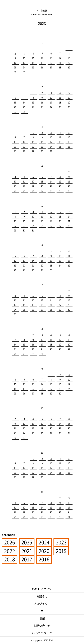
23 (15, 67)
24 (24, 67)
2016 (44, 559)
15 (69, 58)
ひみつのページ (42, 633)
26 (42, 67)
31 (24, 72)
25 (33, 67)
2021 (27, 551)
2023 (61, 542)
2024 (44, 542)
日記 (42, 618)
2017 (27, 559)
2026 (10, 542)
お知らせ (42, 596)
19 (42, 63)
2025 (27, 542)
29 (69, 67)
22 (69, 63)
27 (51, 67)
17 (24, 63)
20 (51, 63)
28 (60, 67)
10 (24, 58)
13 (51, 58)
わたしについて (42, 589)
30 (15, 72)
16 (15, 63)
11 (33, 58)
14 (60, 58)
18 (33, 63)
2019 (61, 551)
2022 (10, 551)
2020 (44, 551)
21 (60, 63)
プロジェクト (42, 604)
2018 (10, 559)
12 (42, 58)
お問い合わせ (42, 626)
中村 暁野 (42, 13)
